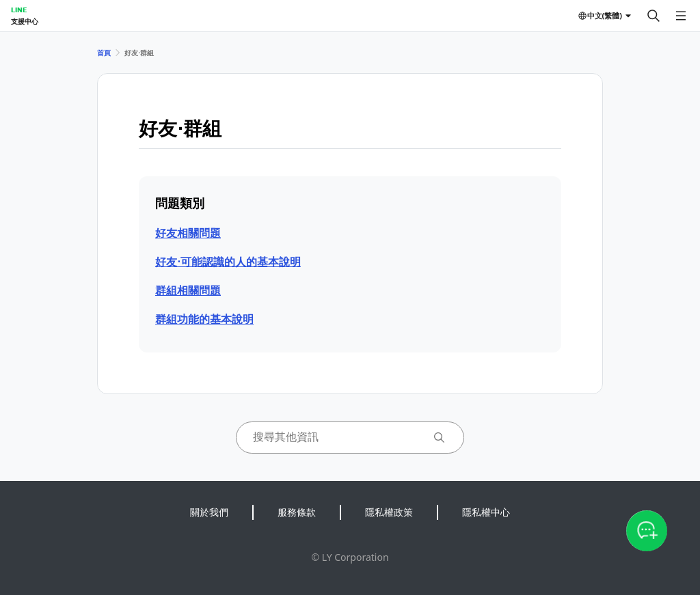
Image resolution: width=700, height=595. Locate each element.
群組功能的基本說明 (204, 319)
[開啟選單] (681, 16)
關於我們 (209, 512)
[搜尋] (654, 16)
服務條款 (297, 512)
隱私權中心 (486, 512)
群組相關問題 (188, 290)
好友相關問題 (188, 233)
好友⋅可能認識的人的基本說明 (228, 262)
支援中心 (25, 21)
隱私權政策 (389, 512)
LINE (19, 10)
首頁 (104, 53)
